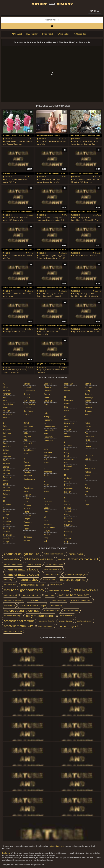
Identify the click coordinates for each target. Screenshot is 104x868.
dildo (26, 433)
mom (8, 258)
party (66, 449)
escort (26, 469)
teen (87, 430)
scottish (68, 505)
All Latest (17, 34)
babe (5, 426)
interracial (48, 452)
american (7, 394)
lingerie (47, 511)
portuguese (69, 459)
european (28, 476)
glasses (47, 387)
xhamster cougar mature (22, 554)
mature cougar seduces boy (24, 590)
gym (46, 404)
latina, (58, 179)
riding (67, 482)
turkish (88, 447)
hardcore (48, 420)
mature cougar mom (85, 590)
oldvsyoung (88, 182)
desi (25, 430)
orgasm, (46, 182)
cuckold (27, 397)
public (67, 469)
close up (7, 528)
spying (88, 391)
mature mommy (56, 605)
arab (5, 401)
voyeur (88, 475)
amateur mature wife (19, 626)
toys (14, 182)
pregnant (68, 466)
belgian (6, 450)
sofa (23, 332)
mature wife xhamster (47, 621)
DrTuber (30, 367)
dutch (26, 453)
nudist (67, 404)
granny (47, 394)
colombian (8, 535)
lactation (48, 501)
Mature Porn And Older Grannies (52, 4)
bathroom (7, 433)
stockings (89, 397)
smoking (68, 532)
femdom (27, 495)
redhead (68, 478)
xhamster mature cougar (22, 574)
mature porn (50, 595)
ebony (26, 462)
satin (66, 501)
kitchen (47, 488)
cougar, (20, 141)
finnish (26, 508)
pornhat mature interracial (52, 569)
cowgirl (27, 384)
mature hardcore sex (74, 595)
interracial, (57, 296)
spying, (53, 182)
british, (14, 141)
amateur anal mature (19, 621)
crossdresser (29, 391)
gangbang (28, 537)
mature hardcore (49, 580)
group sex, (23, 370)
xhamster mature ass (31, 595)
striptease (89, 404)
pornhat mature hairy (11, 559)
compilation (8, 538)
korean (47, 492)
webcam (88, 488)
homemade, (24, 218)
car (5, 508)
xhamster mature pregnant (76, 574)
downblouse (29, 450)
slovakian (68, 521)
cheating (7, 521)
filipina (26, 502)
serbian (67, 508)
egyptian (27, 465)
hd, (25, 141)
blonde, (8, 141)
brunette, (42, 179)
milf (98, 332)
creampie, (83, 296)
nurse (67, 410)
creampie (28, 387)
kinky (46, 485)
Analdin (30, 215)
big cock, (46, 294)
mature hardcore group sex (38, 559)
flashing (27, 515)
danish (26, 423)
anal (5, 397)
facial (26, 491)
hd (45, 423)
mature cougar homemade (54, 554)
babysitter (7, 430)
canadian (7, 504)
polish (67, 456)
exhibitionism (29, 479)
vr (86, 479)
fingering (27, 505)
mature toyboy (28, 580)
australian (7, 414)
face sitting (28, 488)
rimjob (67, 485)
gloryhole (48, 391)
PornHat (30, 253)
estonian (27, 472)
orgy (66, 433)
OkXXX (98, 139)
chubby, (60, 294)
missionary (69, 384)
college (6, 532)
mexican (47, 534)
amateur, (42, 256)
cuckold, (13, 218)
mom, (39, 144)
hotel (46, 434)
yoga (11, 296)
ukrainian (89, 456)
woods (88, 495)
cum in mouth (29, 401)
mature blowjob (34, 564)
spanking (89, 387)
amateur (7, 390)
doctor (26, 440)
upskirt (88, 459)
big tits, (8, 179)
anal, (7, 218)
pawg (67, 453)
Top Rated (47, 34)
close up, (55, 218)
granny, (89, 179)
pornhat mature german (54, 564)
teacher (88, 426)
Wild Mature (63, 34)
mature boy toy (9, 605)
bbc (5, 436)
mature (47, 531)
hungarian (48, 440)
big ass (6, 453)
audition (7, 411)
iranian (47, 456)
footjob (27, 519)
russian (68, 492)
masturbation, (23, 179)
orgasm (68, 430)
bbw (5, 440)
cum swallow (29, 404)
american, (9, 294)
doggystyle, (83, 141)
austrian (7, 418)
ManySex (97, 291)
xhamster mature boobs (21, 569)
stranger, (16, 220)
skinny (67, 515)
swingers (89, 411)
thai (86, 433)
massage (48, 524)
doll (25, 447)
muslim (67, 391)
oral (66, 426)
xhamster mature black (81, 600)
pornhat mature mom (58, 600)
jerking (47, 475)
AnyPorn (97, 329)
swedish (88, 408)
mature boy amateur (67, 616)
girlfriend (48, 384)
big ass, (53, 256)
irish (46, 459)
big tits (6, 460)
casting (6, 511)
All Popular (32, 34)
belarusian (8, 447)
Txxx (31, 139)
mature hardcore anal (52, 575)
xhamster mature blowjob (13, 564)
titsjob (87, 440)
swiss (87, 414)
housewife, (52, 141)
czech (26, 414)
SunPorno (97, 215)
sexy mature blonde (40, 616)
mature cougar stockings (22, 611)
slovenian (68, 525)
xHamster (63, 139)
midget (47, 538)
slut (66, 528)
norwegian (69, 400)
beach (6, 443)
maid (46, 521)
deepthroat (28, 426)
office (67, 420)
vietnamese (90, 469)
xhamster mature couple (13, 616)
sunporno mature (10, 585)
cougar (6, 542)
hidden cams (50, 427)
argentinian (8, 404)
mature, (29, 141)
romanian (69, 488)
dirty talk (27, 437)
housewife (48, 437)
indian (46, 449)
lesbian (47, 508)
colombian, (75, 296)
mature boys (8, 580)
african (6, 387)
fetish (26, 498)
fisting (26, 512)
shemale (68, 511)
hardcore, (92, 141)
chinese (7, 525)
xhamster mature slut (85, 559)
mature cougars (56, 585)
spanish (88, 384)
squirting (88, 394)
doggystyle (28, 443)
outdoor (68, 437)
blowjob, (82, 179)
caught (6, 515)
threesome (18, 144)
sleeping (68, 518)
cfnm (5, 518)
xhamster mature (76, 554)
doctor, (39, 296)
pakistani (68, 446)
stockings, (88, 144)
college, (8, 332)
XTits (65, 177)
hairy (46, 413)
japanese (48, 472)
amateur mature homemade (59, 590)
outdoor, (10, 144)
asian (5, 407)
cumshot (27, 408)
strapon (88, 401)
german (27, 540)
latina (46, 505)
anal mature (62, 559)
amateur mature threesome (33, 585)
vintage (88, 472)
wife (43, 144)
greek (46, 397)
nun (66, 407)
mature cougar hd (73, 580)
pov (96, 220)
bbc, (41, 294)
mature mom (37, 600)
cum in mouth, (76, 220)
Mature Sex (80, 34)
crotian (26, 394)
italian (46, 463)
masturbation (49, 527)
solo (66, 542)
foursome (28, 522)
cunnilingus (28, 411)
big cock (7, 457)
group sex (48, 401)
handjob (47, 417)
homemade (49, 430)
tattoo (94, 144)
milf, (4, 144)
